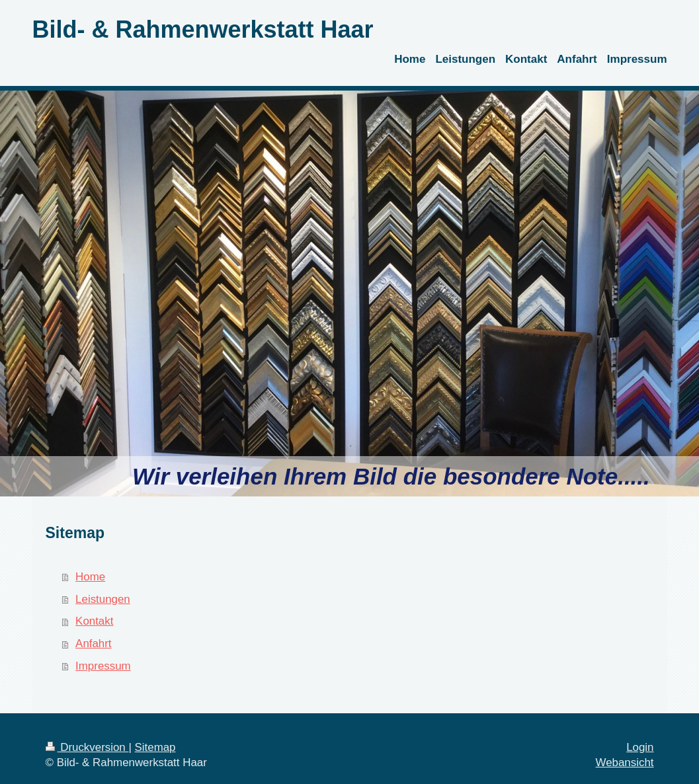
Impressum (103, 666)
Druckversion (87, 747)
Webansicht (625, 763)
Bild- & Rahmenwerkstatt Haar (203, 29)
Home (90, 577)
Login (640, 747)
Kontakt (94, 621)
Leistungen (103, 599)
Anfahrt (93, 644)
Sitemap (155, 747)
